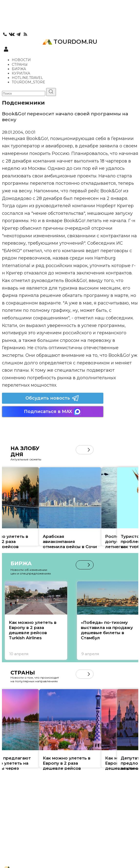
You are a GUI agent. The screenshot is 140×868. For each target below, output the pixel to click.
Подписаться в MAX (53, 412)
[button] (89, 450)
